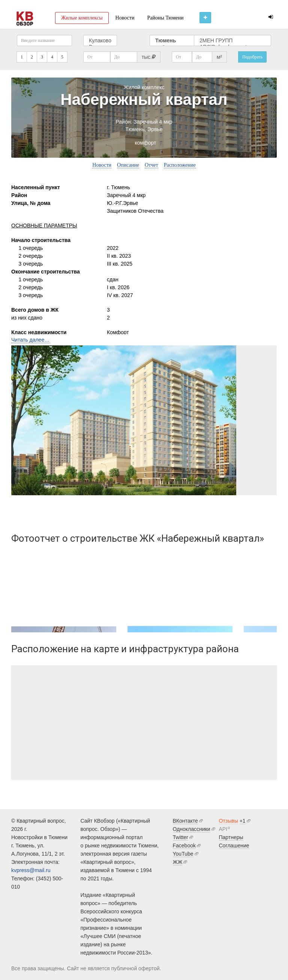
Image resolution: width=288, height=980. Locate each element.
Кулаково (100, 41)
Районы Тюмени (165, 18)
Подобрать (252, 57)
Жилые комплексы (82, 18)
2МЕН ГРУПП (232, 41)
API (223, 829)
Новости (125, 18)
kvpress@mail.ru (31, 870)
